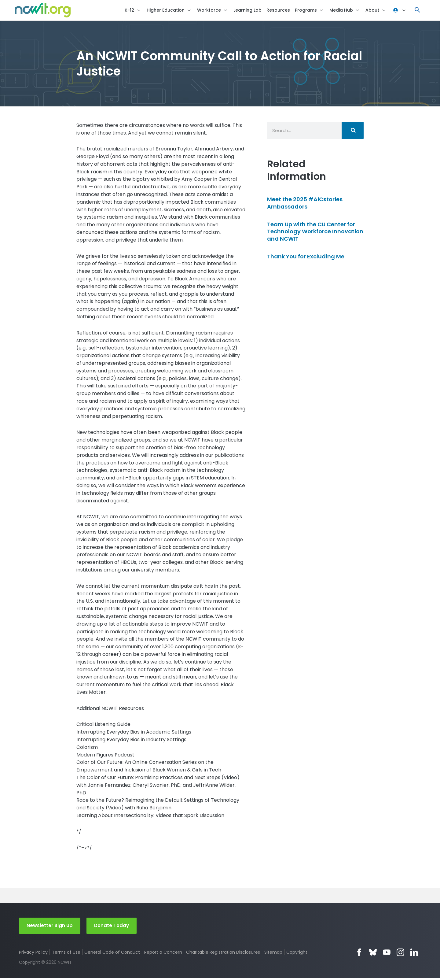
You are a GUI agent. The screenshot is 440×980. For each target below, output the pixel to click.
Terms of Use (66, 954)
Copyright (297, 954)
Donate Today (112, 927)
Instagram (400, 954)
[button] (417, 11)
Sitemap (274, 954)
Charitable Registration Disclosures (223, 954)
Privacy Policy (33, 954)
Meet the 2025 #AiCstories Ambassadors (305, 204)
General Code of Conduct (112, 954)
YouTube (387, 954)
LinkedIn (414, 954)
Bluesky (373, 954)
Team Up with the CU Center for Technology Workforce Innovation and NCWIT (315, 233)
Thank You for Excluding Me (306, 258)
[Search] (353, 132)
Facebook (359, 954)
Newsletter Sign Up (50, 927)
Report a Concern (163, 954)
